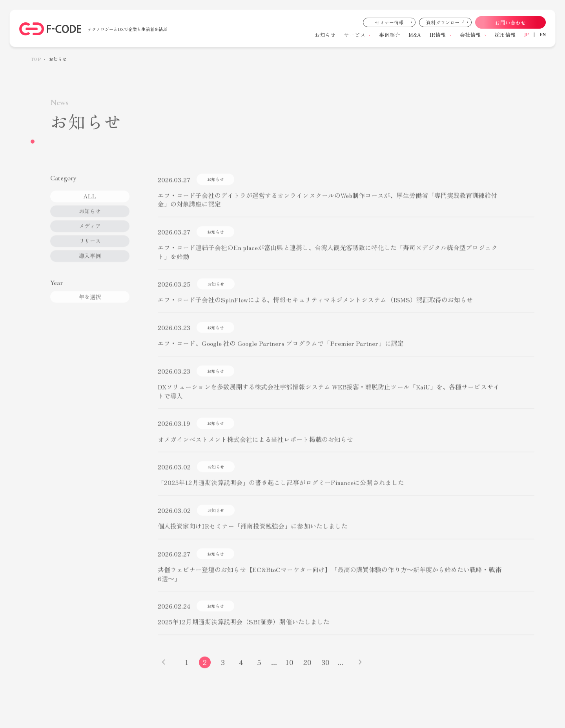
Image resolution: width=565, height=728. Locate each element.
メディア (90, 235)
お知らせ (90, 220)
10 (289, 671)
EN (543, 35)
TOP (36, 59)
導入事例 (90, 264)
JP (527, 35)
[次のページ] (360, 671)
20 (307, 671)
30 (325, 671)
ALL (90, 205)
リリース (90, 249)
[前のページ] (164, 671)
